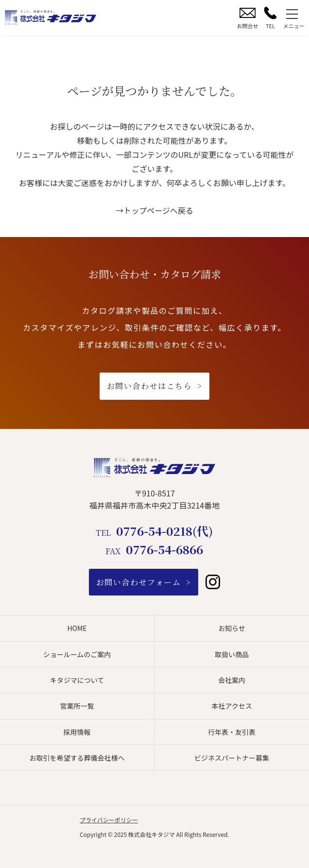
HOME (77, 628)
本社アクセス (232, 706)
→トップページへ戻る (154, 210)
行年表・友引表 (232, 732)
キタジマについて (77, 680)
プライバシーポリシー (109, 820)
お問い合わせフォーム (139, 582)
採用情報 (77, 732)
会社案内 (232, 680)
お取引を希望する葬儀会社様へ (77, 758)
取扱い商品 (232, 654)
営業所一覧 (77, 706)
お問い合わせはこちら (150, 386)
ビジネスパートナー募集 (232, 758)
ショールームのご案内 (77, 654)
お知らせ (232, 628)
